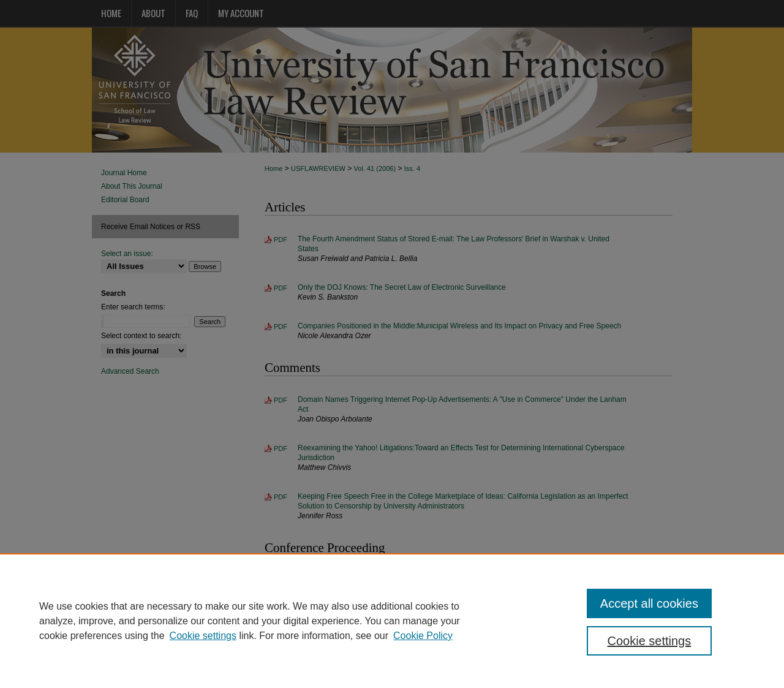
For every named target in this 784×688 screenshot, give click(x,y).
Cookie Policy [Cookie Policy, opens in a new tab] (423, 636)
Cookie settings (203, 636)
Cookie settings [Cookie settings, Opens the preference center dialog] (650, 641)
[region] (392, 621)
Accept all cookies (649, 603)
